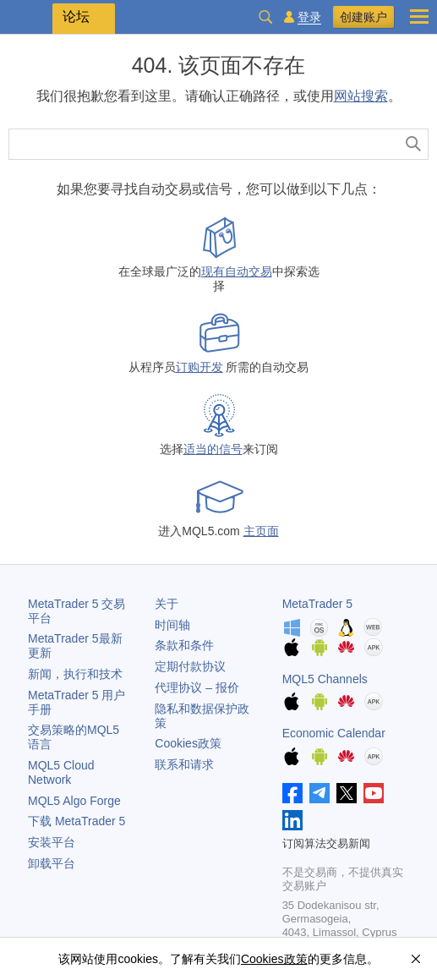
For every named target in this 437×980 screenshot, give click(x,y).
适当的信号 (213, 449)
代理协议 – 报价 (197, 687)
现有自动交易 (237, 271)
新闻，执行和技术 (75, 674)
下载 (76, 821)
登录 (309, 17)
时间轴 (172, 625)
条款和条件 (184, 645)
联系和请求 (184, 764)
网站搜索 (361, 96)
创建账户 (363, 17)
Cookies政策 (188, 743)
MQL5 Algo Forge (74, 801)
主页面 (261, 531)
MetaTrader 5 (318, 604)
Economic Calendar (334, 733)
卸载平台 (52, 863)
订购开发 (199, 367)
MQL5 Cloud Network (61, 772)
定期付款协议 (190, 666)
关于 (167, 604)
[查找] (414, 144)
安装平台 (52, 842)
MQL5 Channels (325, 679)
